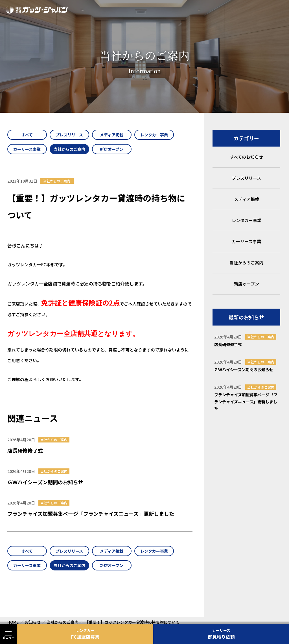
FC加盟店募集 (85, 634)
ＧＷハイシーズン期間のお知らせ (45, 482)
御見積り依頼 (221, 634)
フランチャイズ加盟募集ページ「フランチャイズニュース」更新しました (91, 514)
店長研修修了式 (25, 450)
